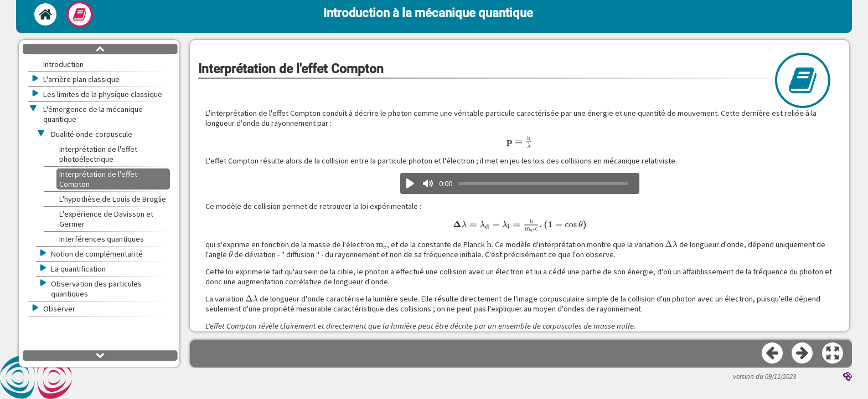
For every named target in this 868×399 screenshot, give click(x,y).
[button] (833, 354)
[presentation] (520, 142)
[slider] (543, 183)
